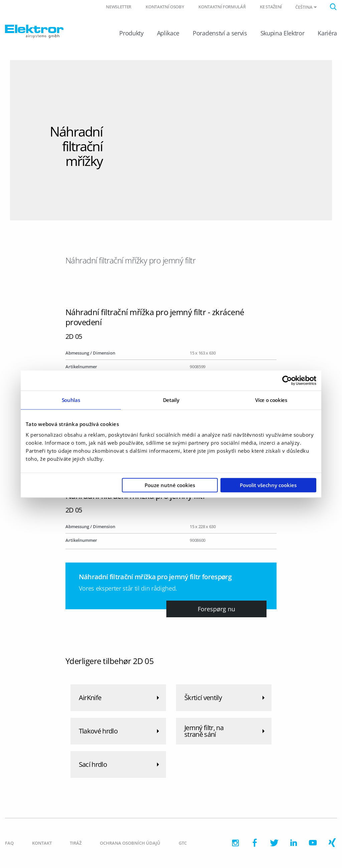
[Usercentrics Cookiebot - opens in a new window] (287, 381)
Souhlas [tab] (71, 400)
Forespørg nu (216, 609)
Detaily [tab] (171, 400)
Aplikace (168, 33)
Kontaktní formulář (222, 7)
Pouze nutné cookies (170, 485)
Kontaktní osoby (165, 7)
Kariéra (327, 33)
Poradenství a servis (220, 33)
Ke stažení (271, 7)
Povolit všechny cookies (268, 485)
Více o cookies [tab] (271, 400)
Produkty (131, 33)
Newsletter (119, 7)
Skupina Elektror (283, 33)
